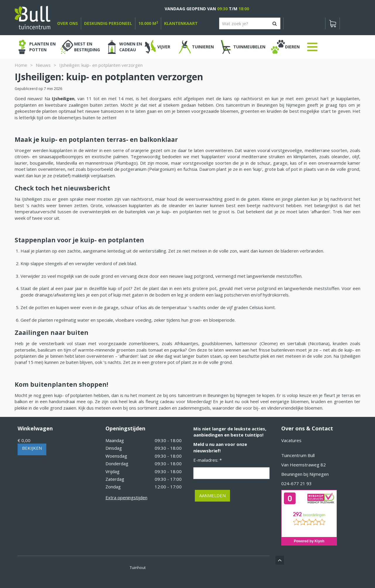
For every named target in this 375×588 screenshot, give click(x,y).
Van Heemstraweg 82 (304, 465)
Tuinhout (138, 567)
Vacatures (291, 440)
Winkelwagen (35, 428)
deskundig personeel (108, 23)
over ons (68, 23)
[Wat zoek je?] (250, 23)
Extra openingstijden (126, 497)
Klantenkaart (181, 23)
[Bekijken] (333, 23)
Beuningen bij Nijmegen (305, 474)
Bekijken (32, 448)
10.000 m (148, 23)
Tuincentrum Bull (298, 455)
